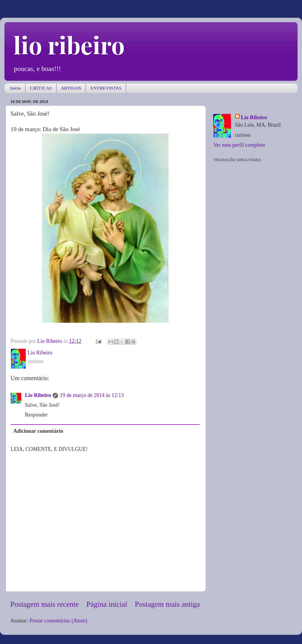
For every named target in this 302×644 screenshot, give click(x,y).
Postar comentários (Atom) (58, 621)
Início (16, 88)
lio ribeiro (69, 45)
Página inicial (107, 604)
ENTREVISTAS (106, 88)
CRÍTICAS (41, 88)
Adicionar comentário (38, 431)
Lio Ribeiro (38, 395)
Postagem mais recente (45, 604)
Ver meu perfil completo (239, 145)
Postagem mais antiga (167, 604)
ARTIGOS (71, 88)
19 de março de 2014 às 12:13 (92, 395)
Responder (36, 415)
